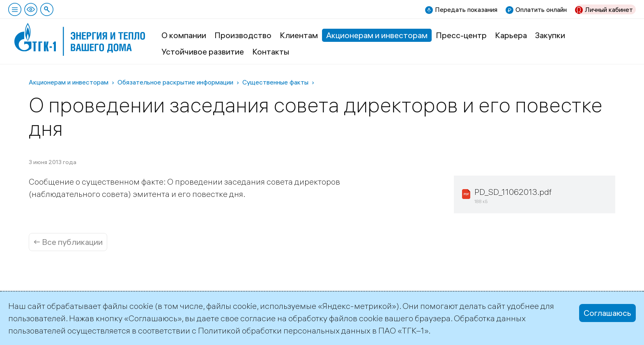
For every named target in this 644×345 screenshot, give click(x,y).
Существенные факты (275, 82)
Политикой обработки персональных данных (284, 330)
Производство (243, 35)
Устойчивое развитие (203, 51)
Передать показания (466, 9)
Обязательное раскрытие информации (175, 82)
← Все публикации (68, 242)
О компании (184, 35)
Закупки (550, 35)
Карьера (511, 35)
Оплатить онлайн (541, 9)
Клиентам (299, 35)
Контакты (271, 51)
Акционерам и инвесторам (377, 35)
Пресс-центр (461, 35)
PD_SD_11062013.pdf (513, 192)
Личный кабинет (609, 9)
